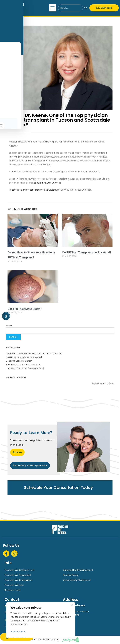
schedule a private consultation (27, 190)
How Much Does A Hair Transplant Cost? (25, 368)
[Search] (86, 8)
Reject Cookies (18, 632)
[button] (53, 8)
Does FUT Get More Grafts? (25, 309)
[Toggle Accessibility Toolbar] (6, 316)
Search (9, 326)
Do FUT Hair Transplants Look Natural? (87, 252)
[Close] (72, 605)
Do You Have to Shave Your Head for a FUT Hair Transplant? (34, 353)
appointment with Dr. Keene (47, 183)
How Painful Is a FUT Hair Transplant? (24, 364)
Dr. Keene (45, 142)
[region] (41, 620)
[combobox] (71, 8)
